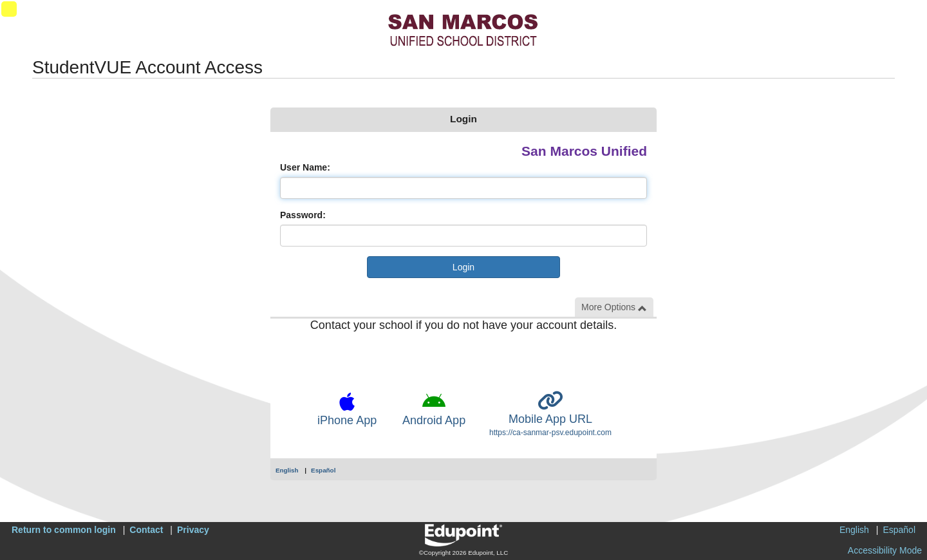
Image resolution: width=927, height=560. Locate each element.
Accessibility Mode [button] (885, 550)
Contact (146, 530)
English (287, 470)
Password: (303, 215)
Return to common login (64, 530)
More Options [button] (614, 307)
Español (323, 470)
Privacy (193, 530)
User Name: (305, 167)
